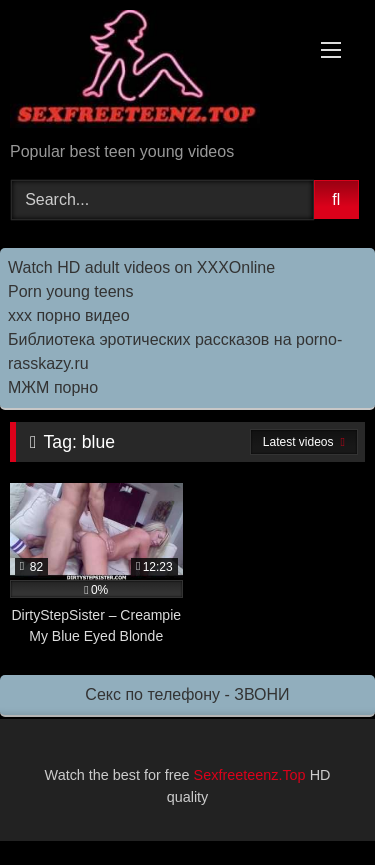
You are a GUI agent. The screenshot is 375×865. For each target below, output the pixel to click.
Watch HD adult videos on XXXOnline (141, 267)
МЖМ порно (53, 387)
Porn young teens (70, 291)
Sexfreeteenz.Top (250, 775)
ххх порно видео (69, 315)
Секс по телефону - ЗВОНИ (187, 694)
